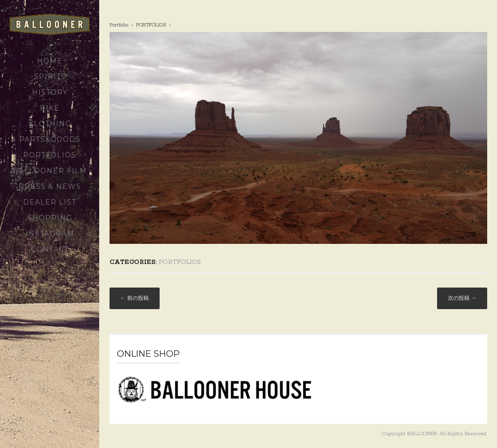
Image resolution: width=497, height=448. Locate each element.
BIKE (50, 108)
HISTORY (50, 92)
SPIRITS (50, 77)
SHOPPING (50, 218)
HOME (50, 61)
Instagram (50, 234)
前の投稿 (135, 299)
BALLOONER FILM (50, 171)
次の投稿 (462, 299)
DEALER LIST (50, 202)
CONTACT (50, 249)
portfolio (119, 25)
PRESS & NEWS (50, 186)
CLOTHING (50, 124)
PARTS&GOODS (50, 139)
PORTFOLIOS (50, 155)
